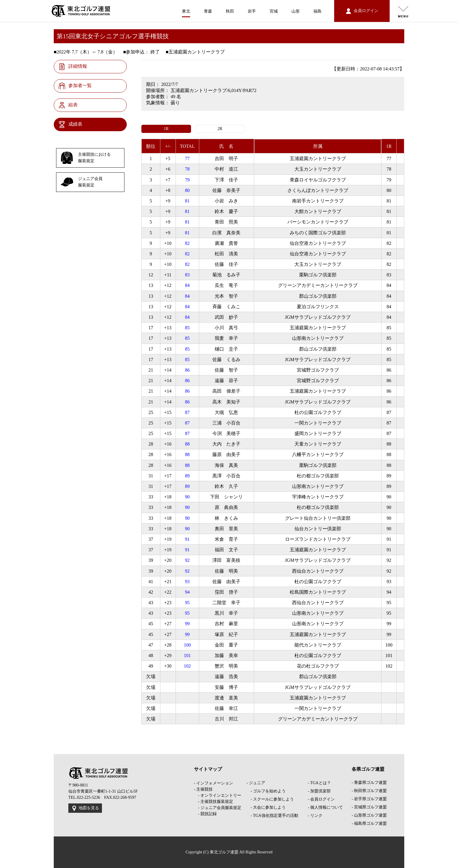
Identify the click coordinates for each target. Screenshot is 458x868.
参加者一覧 (75, 86)
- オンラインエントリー (218, 795)
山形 (296, 11)
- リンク (315, 816)
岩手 (252, 11)
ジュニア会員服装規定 (81, 182)
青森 (208, 11)
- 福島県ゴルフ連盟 (369, 823)
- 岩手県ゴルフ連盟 (369, 799)
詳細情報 (73, 67)
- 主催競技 (203, 789)
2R (220, 129)
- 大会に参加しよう (266, 807)
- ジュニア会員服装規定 (218, 808)
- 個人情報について (325, 807)
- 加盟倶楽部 (319, 791)
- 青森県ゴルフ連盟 (369, 783)
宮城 (274, 11)
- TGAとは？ (319, 783)
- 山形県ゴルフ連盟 (369, 815)
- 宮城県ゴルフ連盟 (369, 807)
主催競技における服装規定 (86, 158)
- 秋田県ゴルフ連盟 (369, 791)
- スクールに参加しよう (270, 799)
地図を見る (85, 808)
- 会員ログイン (321, 799)
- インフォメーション (214, 783)
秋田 (230, 11)
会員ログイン (362, 11)
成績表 (70, 124)
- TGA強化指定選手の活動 (272, 816)
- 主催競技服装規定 (214, 802)
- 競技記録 (205, 814)
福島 (318, 11)
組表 (68, 105)
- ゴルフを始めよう (266, 791)
